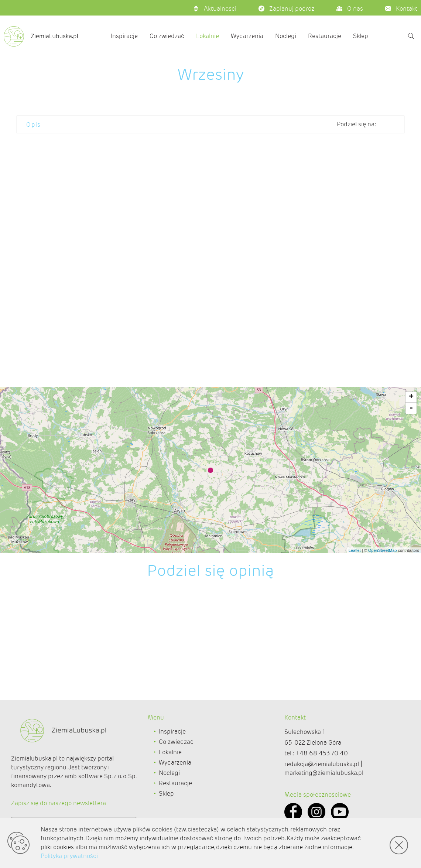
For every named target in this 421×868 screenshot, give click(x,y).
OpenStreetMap (383, 550)
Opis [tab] (34, 125)
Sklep (361, 36)
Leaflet (355, 550)
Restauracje (325, 36)
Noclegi (286, 36)
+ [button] (411, 397)
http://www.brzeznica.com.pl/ (364, 271)
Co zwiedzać (167, 36)
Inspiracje (124, 36)
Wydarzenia (247, 36)
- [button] (411, 408)
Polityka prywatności (69, 856)
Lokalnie (208, 36)
